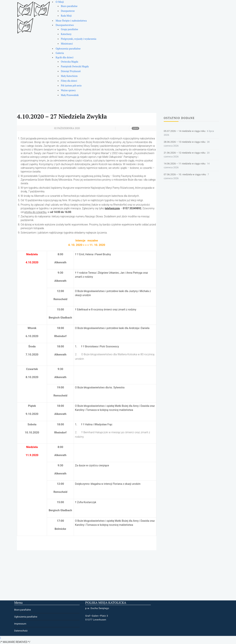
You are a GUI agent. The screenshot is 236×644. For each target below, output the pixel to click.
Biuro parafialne (69, 6)
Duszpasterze (68, 11)
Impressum (20, 624)
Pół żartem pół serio (71, 86)
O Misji (60, 2)
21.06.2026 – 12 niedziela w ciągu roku (185, 153)
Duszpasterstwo (65, 25)
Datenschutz (21, 631)
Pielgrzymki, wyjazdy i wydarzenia (79, 39)
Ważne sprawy (68, 90)
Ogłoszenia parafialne (68, 48)
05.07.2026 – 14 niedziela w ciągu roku (185, 131)
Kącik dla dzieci (65, 57)
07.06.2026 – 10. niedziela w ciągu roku (185, 174)
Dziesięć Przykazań (71, 71)
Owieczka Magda (70, 62)
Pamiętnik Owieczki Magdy (75, 66)
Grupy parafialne (69, 29)
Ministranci (67, 44)
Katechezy (66, 34)
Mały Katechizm (69, 76)
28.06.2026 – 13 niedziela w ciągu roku (185, 142)
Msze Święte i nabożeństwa (71, 21)
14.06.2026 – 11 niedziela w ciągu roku (185, 164)
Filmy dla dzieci (69, 81)
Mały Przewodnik (70, 95)
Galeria (60, 53)
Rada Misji (66, 16)
